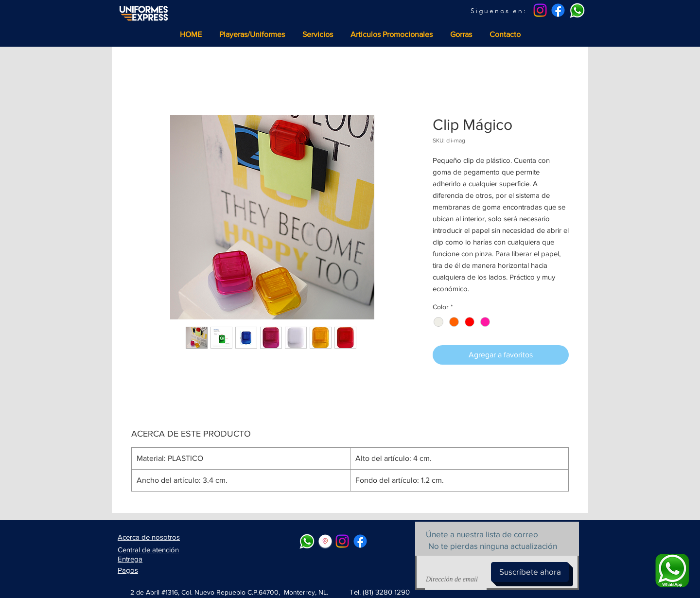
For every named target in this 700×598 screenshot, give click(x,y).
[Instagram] (540, 10)
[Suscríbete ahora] (530, 572)
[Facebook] (558, 10)
